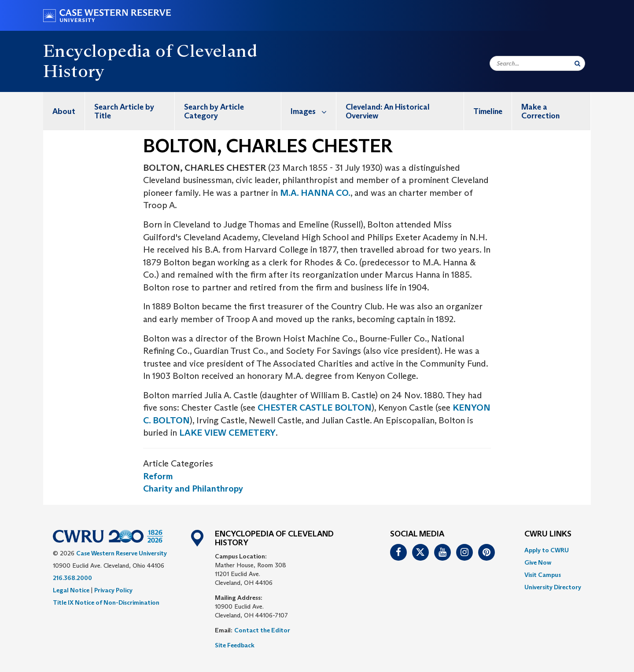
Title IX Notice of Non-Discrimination (106, 602)
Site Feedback (235, 645)
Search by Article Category (214, 111)
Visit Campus (543, 575)
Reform (158, 476)
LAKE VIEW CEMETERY (227, 433)
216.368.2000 (72, 578)
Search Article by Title (124, 111)
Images (313, 111)
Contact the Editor (262, 630)
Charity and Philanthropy (193, 488)
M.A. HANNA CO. (315, 193)
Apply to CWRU (547, 550)
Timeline (488, 111)
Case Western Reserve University (122, 553)
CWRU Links (548, 534)
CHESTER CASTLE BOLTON (315, 408)
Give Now (538, 562)
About (64, 111)
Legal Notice (71, 590)
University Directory (553, 587)
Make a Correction (540, 111)
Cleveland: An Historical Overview (388, 111)
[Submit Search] (577, 63)
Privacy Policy (113, 590)
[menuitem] (64, 111)
